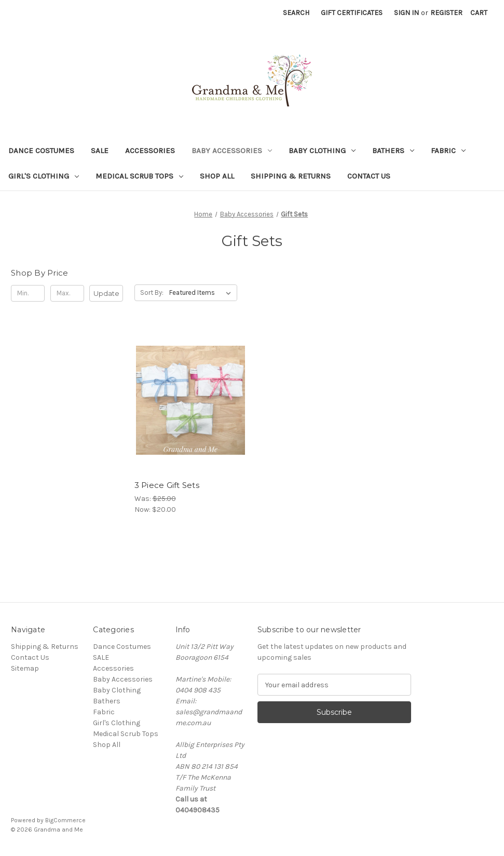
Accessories (150, 151)
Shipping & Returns (291, 176)
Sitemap (25, 668)
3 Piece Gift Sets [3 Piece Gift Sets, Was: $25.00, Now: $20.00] (167, 485)
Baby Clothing (322, 151)
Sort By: (152, 293)
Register (446, 13)
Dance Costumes (41, 151)
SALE (100, 151)
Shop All (217, 176)
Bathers (393, 151)
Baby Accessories (232, 151)
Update (106, 293)
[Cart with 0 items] (479, 13)
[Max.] (67, 293)
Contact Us (369, 176)
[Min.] (28, 293)
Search (296, 13)
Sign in (406, 13)
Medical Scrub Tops (139, 176)
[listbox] (202, 293)
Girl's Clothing (44, 176)
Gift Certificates (352, 13)
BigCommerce (65, 820)
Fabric (448, 151)
